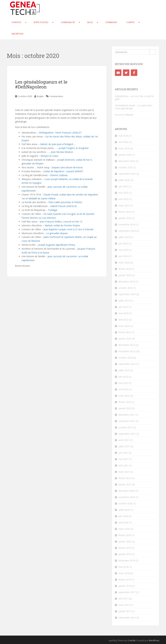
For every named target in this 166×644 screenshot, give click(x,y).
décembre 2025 (127, 161)
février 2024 (125, 269)
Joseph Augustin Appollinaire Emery (57, 245)
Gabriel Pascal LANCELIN (63, 206)
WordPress (154, 641)
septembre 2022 (127, 364)
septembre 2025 (127, 174)
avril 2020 (124, 522)
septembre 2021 (127, 434)
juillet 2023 (124, 301)
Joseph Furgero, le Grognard (74, 148)
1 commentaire (56, 96)
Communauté (68, 22)
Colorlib (132, 641)
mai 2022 (123, 383)
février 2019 (125, 548)
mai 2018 (123, 567)
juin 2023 (123, 307)
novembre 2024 (127, 224)
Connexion (111, 22)
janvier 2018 (125, 586)
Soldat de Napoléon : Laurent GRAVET (63, 171)
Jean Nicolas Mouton (62, 152)
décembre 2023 (127, 282)
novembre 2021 (127, 421)
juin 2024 (123, 243)
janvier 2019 (125, 554)
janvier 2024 (125, 275)
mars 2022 (124, 396)
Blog (90, 22)
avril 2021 (124, 465)
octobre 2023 (126, 288)
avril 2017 (124, 599)
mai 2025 (123, 193)
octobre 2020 (126, 503)
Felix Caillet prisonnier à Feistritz (65, 202)
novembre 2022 (127, 351)
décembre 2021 (127, 415)
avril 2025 (124, 199)
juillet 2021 (124, 446)
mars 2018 (124, 573)
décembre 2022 (127, 345)
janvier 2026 (125, 155)
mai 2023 (123, 313)
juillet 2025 (124, 180)
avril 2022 (124, 389)
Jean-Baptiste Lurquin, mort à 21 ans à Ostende (68, 229)
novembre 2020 (127, 497)
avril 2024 (124, 256)
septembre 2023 (127, 294)
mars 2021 (124, 472)
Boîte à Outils (41, 22)
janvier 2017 (125, 611)
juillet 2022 (124, 370)
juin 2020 (123, 516)
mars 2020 (124, 529)
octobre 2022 (126, 358)
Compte (130, 22)
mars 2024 (124, 262)
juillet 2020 (124, 510)
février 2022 (125, 402)
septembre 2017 (127, 592)
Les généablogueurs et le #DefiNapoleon (41, 84)
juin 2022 (123, 377)
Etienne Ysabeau (59, 175)
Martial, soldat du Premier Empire (62, 225)
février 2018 (125, 580)
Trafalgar (53, 210)
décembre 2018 (127, 561)
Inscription (18, 34)
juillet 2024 (124, 237)
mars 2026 (124, 148)
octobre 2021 (126, 427)
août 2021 (124, 440)
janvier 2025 (125, 218)
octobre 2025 (126, 167)
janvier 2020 (125, 541)
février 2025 (125, 212)
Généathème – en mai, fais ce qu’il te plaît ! (134, 98)
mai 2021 (123, 459)
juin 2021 (123, 453)
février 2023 (125, 332)
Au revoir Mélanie (124, 115)
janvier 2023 (125, 339)
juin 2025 (123, 186)
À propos (16, 22)
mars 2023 (124, 326)
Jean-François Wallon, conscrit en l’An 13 (61, 222)
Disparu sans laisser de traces (67, 167)
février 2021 (125, 478)
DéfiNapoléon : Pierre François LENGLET (60, 133)
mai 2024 (123, 250)
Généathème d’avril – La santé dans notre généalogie (134, 107)
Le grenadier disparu (57, 233)
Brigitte (40, 96)
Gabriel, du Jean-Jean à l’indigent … (58, 144)
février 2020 (125, 535)
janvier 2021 (125, 484)
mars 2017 (124, 605)
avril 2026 (124, 142)
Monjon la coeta (49, 156)
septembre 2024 (127, 231)
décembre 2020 (127, 491)
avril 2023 (124, 320)
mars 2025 (124, 205)
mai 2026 (123, 136)
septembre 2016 (127, 618)
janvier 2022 (125, 408)
